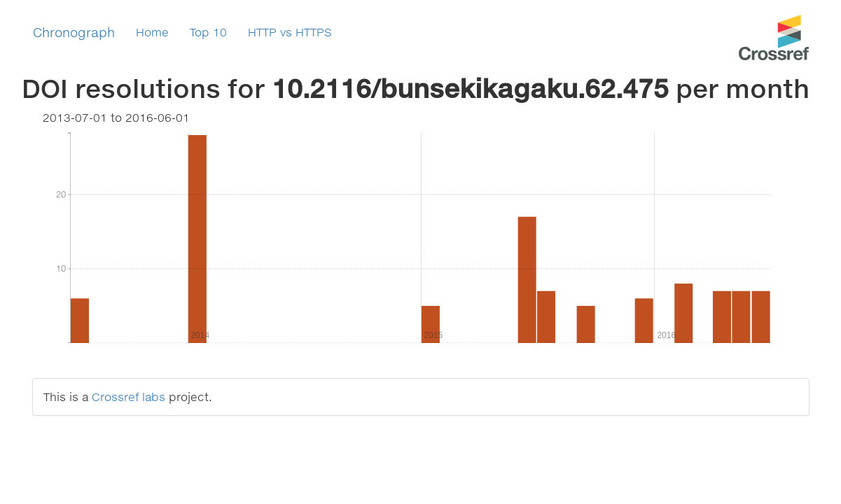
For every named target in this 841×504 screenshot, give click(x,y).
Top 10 (208, 32)
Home (152, 32)
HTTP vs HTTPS (290, 32)
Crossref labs (128, 397)
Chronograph (74, 32)
